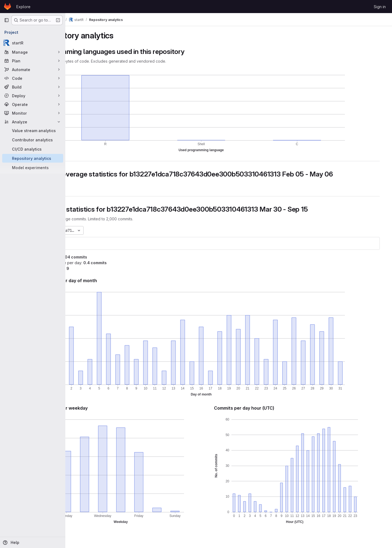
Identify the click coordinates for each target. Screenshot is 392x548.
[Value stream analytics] (33, 130)
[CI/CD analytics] (33, 149)
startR (82, 243)
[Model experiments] (33, 168)
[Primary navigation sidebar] (7, 20)
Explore (23, 7)
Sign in (380, 7)
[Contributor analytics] (33, 140)
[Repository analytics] (33, 158)
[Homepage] (7, 7)
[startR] (33, 43)
